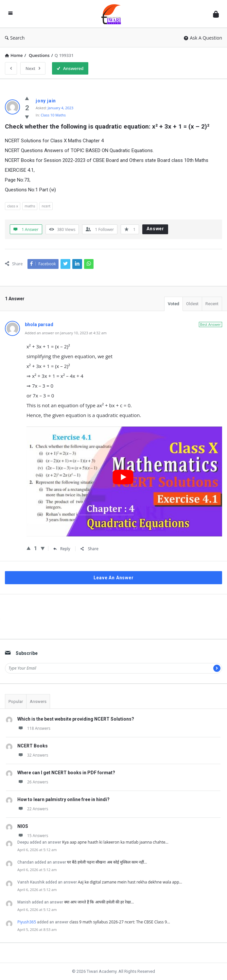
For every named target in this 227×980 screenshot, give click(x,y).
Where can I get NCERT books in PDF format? (66, 773)
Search (15, 38)
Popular (16, 701)
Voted (174, 304)
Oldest (192, 304)
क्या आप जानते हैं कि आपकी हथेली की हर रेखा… (99, 902)
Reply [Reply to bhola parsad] (62, 549)
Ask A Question (203, 38)
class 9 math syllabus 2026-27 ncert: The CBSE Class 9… (120, 922)
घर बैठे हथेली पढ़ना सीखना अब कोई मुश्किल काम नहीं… (107, 862)
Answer (155, 229)
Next (33, 68)
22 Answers (33, 809)
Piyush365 (27, 922)
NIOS (23, 826)
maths (30, 206)
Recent (212, 304)
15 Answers (33, 836)
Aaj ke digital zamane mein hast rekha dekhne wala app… (130, 882)
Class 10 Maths (53, 115)
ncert (46, 206)
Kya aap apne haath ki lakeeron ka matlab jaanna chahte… (115, 842)
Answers (38, 701)
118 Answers (34, 728)
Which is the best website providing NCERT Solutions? (76, 719)
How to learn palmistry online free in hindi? (63, 799)
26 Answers (33, 782)
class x (13, 206)
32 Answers (33, 755)
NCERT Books (33, 746)
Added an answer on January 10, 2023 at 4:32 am (66, 333)
